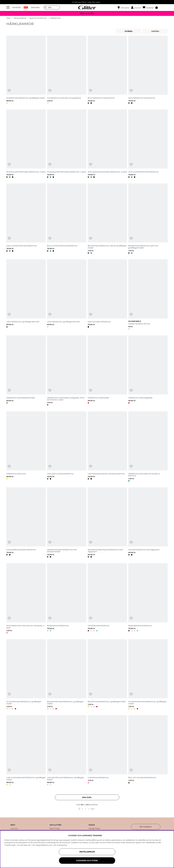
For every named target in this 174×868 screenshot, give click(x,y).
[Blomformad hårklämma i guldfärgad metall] (107, 675)
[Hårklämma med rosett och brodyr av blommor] (148, 447)
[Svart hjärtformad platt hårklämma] (26, 523)
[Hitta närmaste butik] (123, 8)
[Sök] (52, 7)
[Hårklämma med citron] (26, 447)
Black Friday (55, 829)
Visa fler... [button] (87, 797)
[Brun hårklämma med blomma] (107, 70)
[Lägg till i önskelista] (9, 91)
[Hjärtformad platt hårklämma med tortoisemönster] (67, 523)
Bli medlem (146, 827)
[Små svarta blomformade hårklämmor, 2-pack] (107, 144)
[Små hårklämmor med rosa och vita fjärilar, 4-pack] (26, 599)
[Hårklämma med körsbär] (107, 371)
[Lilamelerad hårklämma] (107, 751)
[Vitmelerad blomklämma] (107, 599)
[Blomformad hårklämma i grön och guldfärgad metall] (148, 219)
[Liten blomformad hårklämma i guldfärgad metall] (67, 751)
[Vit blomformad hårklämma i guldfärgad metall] (26, 675)
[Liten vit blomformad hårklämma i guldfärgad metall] (26, 751)
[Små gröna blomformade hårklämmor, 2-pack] (67, 144)
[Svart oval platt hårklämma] (107, 295)
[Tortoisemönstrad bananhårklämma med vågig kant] (107, 523)
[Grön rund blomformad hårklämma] (148, 144)
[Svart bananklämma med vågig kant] (148, 523)
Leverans (14, 829)
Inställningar (87, 852)
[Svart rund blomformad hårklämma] (26, 219)
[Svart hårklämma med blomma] (148, 70)
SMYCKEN (35, 7)
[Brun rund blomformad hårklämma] (67, 219)
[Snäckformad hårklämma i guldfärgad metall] (26, 70)
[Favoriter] (149, 8)
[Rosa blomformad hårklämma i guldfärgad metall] (67, 675)
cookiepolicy (62, 845)
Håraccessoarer (20, 18)
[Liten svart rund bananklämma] (67, 447)
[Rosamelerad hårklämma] (67, 599)
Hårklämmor (55, 18)
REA (26, 7)
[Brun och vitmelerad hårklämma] (148, 751)
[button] (137, 8)
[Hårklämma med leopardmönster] (26, 371)
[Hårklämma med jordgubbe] (148, 371)
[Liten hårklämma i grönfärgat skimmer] (26, 295)
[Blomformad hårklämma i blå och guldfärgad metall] (107, 219)
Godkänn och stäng (87, 861)
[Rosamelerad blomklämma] (148, 599)
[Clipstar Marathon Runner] (148, 295)
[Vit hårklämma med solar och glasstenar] (67, 70)
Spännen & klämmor (38, 18)
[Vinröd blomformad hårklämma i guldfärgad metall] (148, 675)
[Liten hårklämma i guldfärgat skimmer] (67, 295)
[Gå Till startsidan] (87, 7)
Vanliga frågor (94, 829)
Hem (9, 18)
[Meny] (8, 7)
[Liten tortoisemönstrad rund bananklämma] (107, 447)
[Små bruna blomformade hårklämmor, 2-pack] (26, 144)
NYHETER (16, 7)
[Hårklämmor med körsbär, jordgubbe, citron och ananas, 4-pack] (67, 371)
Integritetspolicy (42, 845)
